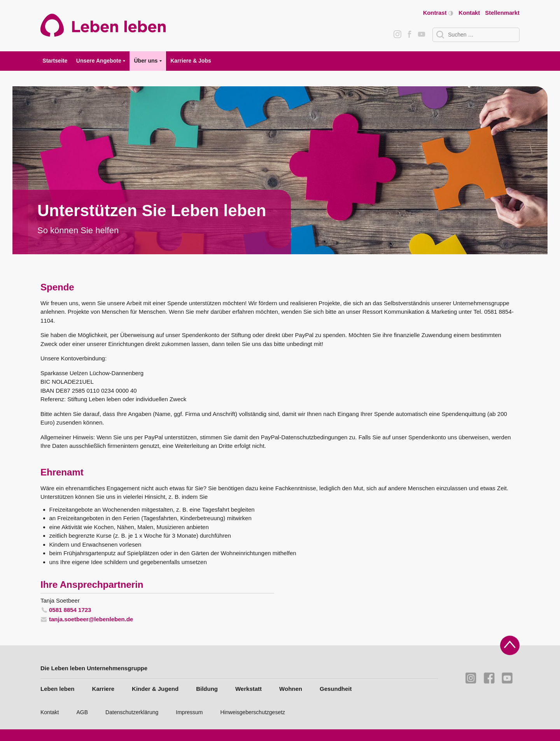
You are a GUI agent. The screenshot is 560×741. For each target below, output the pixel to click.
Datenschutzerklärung (132, 712)
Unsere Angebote (99, 61)
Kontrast (438, 13)
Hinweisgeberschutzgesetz (253, 712)
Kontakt (469, 13)
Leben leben (58, 689)
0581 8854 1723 (70, 610)
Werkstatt (248, 689)
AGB (82, 712)
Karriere (103, 689)
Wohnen (291, 689)
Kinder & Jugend (155, 689)
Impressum (189, 712)
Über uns (146, 61)
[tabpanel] (280, 170)
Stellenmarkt (502, 13)
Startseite (55, 61)
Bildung (207, 689)
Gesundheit (336, 689)
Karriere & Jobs (191, 61)
